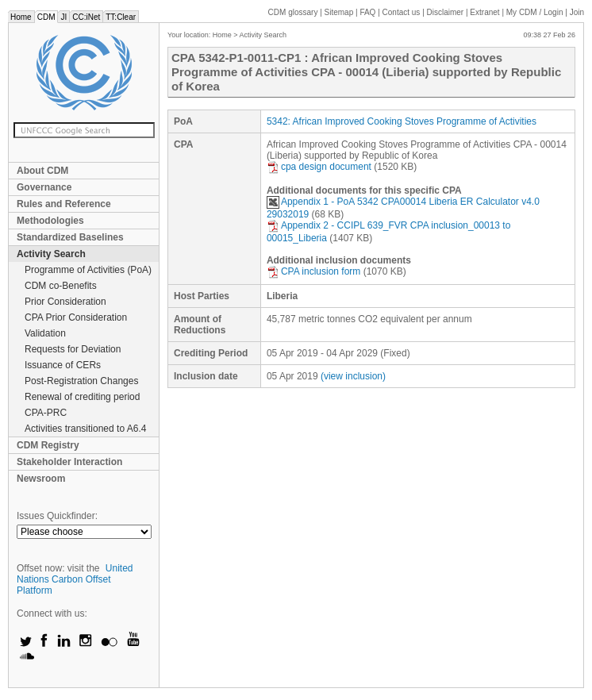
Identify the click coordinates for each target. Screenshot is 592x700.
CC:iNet (86, 17)
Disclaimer (446, 12)
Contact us (402, 12)
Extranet (484, 12)
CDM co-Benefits (61, 286)
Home (21, 17)
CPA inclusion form (313, 271)
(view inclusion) (353, 376)
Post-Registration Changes (81, 381)
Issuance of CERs (63, 365)
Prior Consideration (65, 302)
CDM (46, 17)
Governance (44, 187)
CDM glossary (293, 12)
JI (63, 17)
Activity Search (51, 254)
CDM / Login (536, 12)
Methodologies (50, 221)
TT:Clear (121, 17)
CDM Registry (48, 445)
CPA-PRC (46, 413)
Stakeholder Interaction (69, 462)
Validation (45, 333)
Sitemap (339, 12)
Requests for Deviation (73, 349)
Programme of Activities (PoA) (88, 270)
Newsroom (41, 479)
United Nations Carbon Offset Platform (75, 579)
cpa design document (319, 167)
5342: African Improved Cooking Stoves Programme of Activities (402, 121)
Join (577, 12)
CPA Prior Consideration (76, 317)
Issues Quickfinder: (57, 516)
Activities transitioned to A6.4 (85, 429)
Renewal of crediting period (82, 397)
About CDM (42, 171)
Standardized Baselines (70, 237)
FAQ (367, 12)
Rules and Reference (64, 204)
